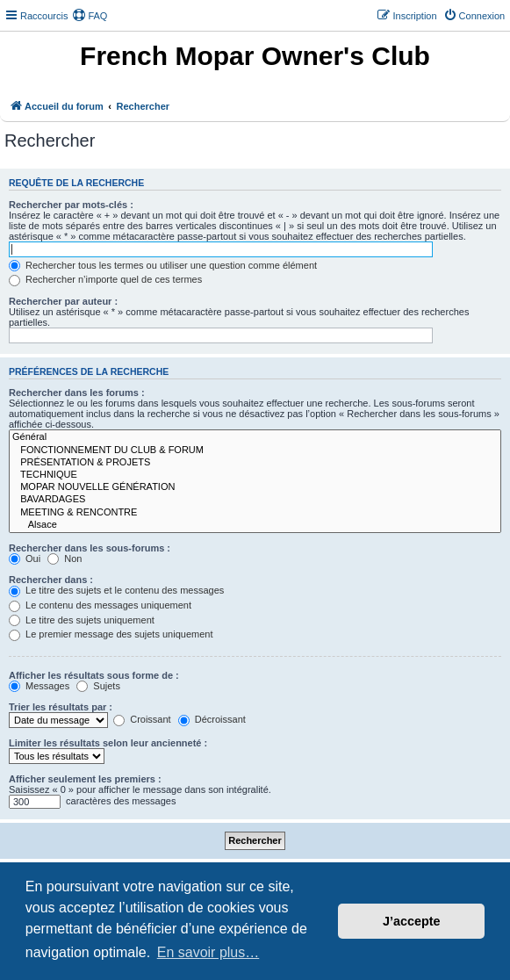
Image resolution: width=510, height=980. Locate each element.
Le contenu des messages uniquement (100, 605)
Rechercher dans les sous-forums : (90, 548)
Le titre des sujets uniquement (82, 620)
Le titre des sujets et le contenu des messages (116, 590)
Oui (25, 558)
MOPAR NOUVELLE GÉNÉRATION (255, 487)
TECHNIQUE (255, 475)
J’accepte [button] (412, 921)
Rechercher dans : (51, 580)
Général (255, 437)
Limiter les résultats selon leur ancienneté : (108, 743)
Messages (39, 686)
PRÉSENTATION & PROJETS (255, 463)
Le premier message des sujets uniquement (111, 634)
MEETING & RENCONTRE (255, 513)
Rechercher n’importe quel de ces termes (105, 279)
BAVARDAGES (255, 500)
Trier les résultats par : (61, 707)
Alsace (255, 525)
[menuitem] (90, 16)
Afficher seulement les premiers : (85, 779)
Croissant (142, 719)
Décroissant (212, 719)
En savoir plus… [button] (208, 952)
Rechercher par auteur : (63, 301)
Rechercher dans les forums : (77, 393)
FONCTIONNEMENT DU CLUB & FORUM (255, 450)
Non (65, 558)
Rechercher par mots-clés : (71, 205)
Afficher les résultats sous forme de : (94, 675)
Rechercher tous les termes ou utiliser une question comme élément (163, 265)
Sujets (98, 686)
